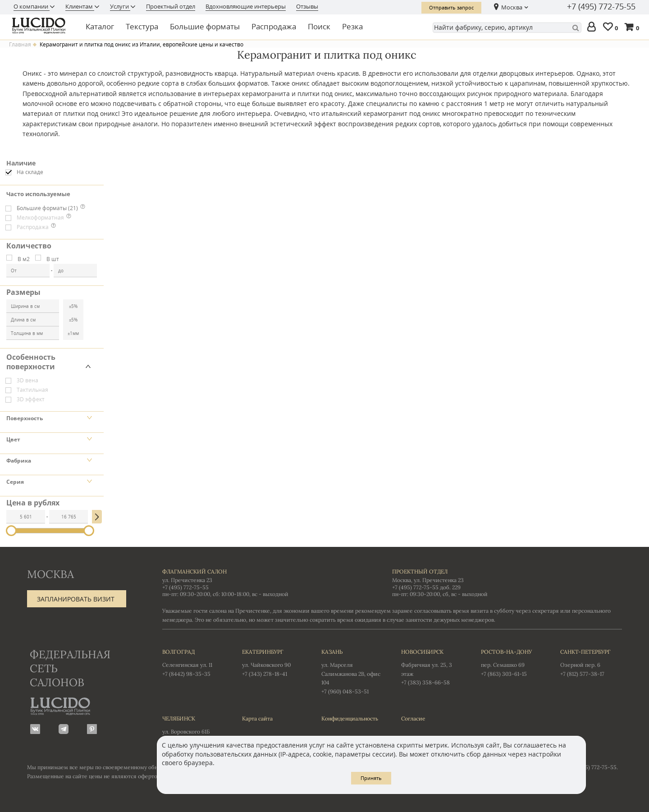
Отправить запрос (451, 7)
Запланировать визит (76, 599)
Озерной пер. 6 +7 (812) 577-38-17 (591, 662)
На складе (30, 172)
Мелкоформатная (40, 218)
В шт (53, 259)
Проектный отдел (171, 6)
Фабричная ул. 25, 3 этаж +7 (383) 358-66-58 (432, 667)
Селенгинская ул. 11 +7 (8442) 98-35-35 (193, 662)
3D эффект (31, 399)
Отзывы (307, 6)
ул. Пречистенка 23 (187, 580)
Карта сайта (257, 718)
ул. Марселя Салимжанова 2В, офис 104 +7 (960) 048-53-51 (352, 671)
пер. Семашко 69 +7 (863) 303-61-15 (512, 662)
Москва (512, 7)
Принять (371, 778)
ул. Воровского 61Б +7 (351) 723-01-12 (193, 729)
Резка (352, 26)
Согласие (413, 718)
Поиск (319, 26)
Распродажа (274, 26)
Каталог (100, 26)
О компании (32, 6)
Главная (20, 45)
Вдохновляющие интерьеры (246, 6)
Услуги (120, 6)
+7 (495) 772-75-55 (601, 7)
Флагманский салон (194, 571)
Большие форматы (205, 26)
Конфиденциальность (350, 718)
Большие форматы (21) (47, 208)
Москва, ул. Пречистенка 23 (428, 580)
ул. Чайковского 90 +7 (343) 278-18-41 (273, 662)
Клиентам (80, 6)
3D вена (27, 380)
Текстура (142, 26)
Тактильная (32, 390)
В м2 (24, 259)
